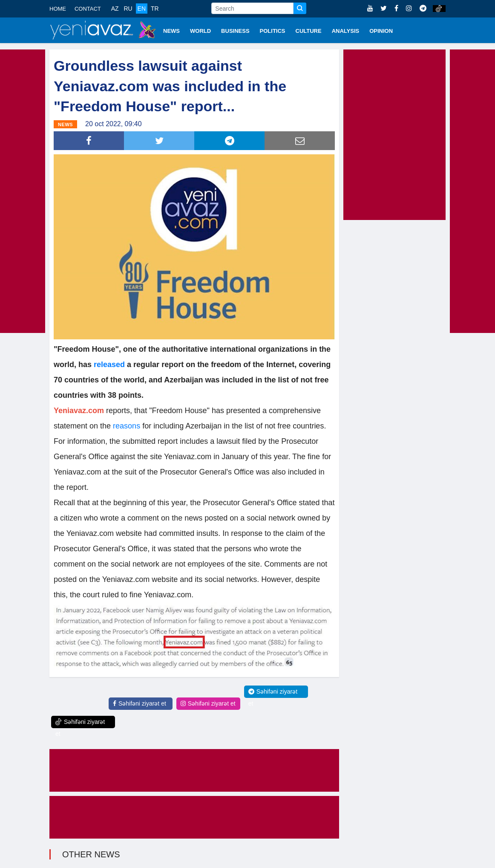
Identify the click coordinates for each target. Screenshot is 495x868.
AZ (115, 9)
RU (128, 9)
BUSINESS (235, 31)
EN (142, 9)
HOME (58, 9)
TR (155, 9)
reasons (127, 426)
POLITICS (273, 31)
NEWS (171, 31)
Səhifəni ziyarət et (140, 703)
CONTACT (88, 9)
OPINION (381, 31)
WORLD (200, 31)
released (110, 365)
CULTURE (309, 31)
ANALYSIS (346, 31)
